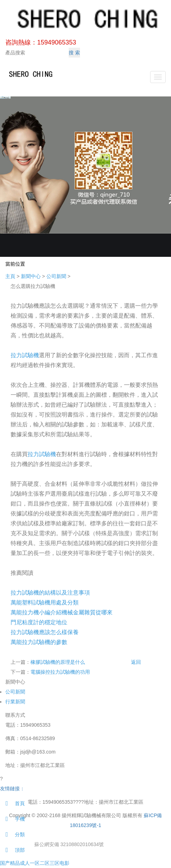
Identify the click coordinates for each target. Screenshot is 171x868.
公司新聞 (56, 276)
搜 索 (74, 53)
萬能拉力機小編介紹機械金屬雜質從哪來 (62, 612)
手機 (12, 819)
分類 (12, 834)
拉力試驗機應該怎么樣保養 (45, 632)
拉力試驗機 (25, 355)
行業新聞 (15, 702)
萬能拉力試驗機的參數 (39, 642)
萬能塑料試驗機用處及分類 (45, 603)
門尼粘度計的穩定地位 (39, 622)
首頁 (12, 803)
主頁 (10, 276)
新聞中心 (31, 276)
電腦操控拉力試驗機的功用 (60, 672)
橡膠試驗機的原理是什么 (58, 662)
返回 (136, 662)
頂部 (12, 850)
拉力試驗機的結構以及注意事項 (50, 593)
